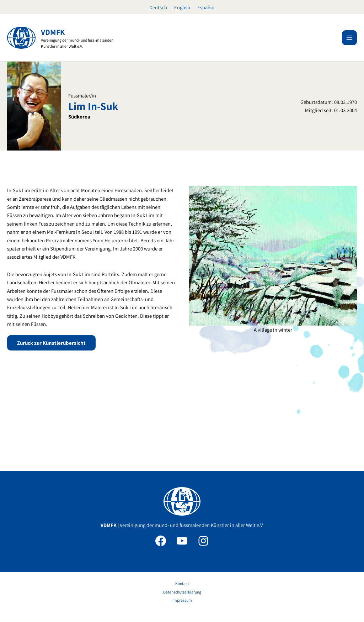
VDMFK (53, 32)
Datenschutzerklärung (182, 592)
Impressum (182, 600)
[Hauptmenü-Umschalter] (349, 38)
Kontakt (182, 583)
